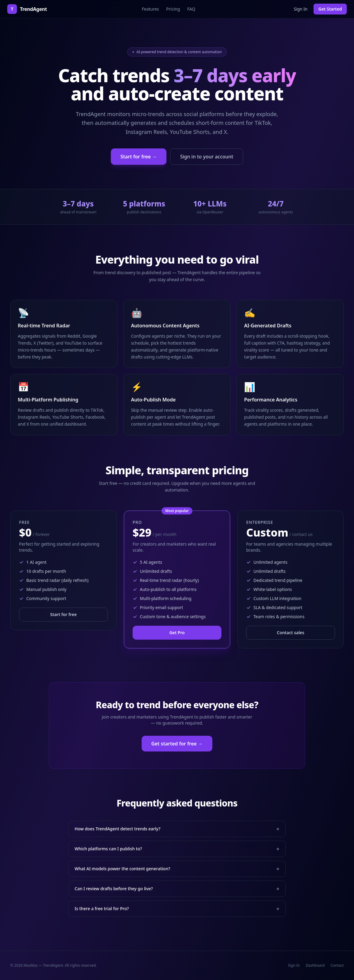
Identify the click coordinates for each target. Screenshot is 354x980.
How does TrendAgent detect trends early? (177, 829)
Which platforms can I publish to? (177, 849)
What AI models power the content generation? (177, 869)
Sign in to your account (207, 157)
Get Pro (177, 633)
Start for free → (139, 157)
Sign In (301, 9)
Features (150, 9)
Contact (337, 965)
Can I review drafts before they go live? (177, 889)
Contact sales (291, 633)
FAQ (191, 9)
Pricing (173, 9)
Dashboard (315, 965)
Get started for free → (177, 744)
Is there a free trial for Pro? (177, 909)
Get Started (330, 9)
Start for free (63, 614)
